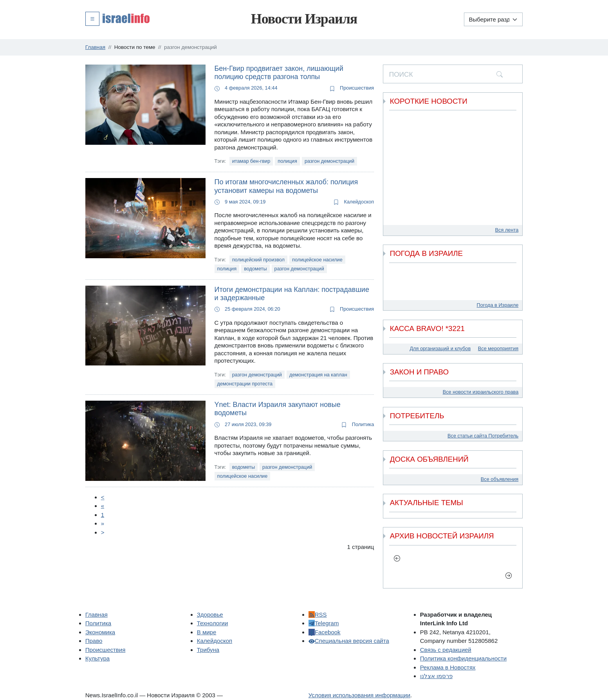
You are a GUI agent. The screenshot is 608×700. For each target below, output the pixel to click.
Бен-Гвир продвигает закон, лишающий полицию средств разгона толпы (279, 73)
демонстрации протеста (245, 384)
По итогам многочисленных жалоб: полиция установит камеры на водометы (286, 186)
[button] (117, 18)
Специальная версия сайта (349, 641)
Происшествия (352, 88)
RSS (318, 615)
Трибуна (208, 650)
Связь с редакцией (446, 650)
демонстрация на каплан (318, 375)
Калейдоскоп (354, 202)
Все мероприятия (498, 348)
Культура (97, 658)
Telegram (324, 623)
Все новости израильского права (481, 392)
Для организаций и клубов (440, 348)
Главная (97, 615)
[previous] (397, 558)
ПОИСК (401, 74)
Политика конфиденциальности (463, 658)
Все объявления (500, 479)
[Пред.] (103, 506)
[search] (500, 74)
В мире (207, 632)
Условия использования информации (359, 695)
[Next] (103, 523)
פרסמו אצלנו (436, 676)
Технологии (213, 623)
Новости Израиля (304, 19)
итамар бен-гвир (251, 161)
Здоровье (210, 615)
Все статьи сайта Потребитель (483, 436)
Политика (358, 424)
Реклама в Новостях (448, 667)
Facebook (325, 632)
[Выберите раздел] (493, 19)
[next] (509, 575)
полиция (287, 161)
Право (94, 641)
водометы (255, 269)
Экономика (100, 632)
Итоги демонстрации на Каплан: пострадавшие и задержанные (292, 294)
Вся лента (507, 230)
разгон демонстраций (329, 161)
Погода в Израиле (498, 305)
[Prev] (103, 497)
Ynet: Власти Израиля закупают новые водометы (278, 409)
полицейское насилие (317, 260)
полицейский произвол (258, 260)
